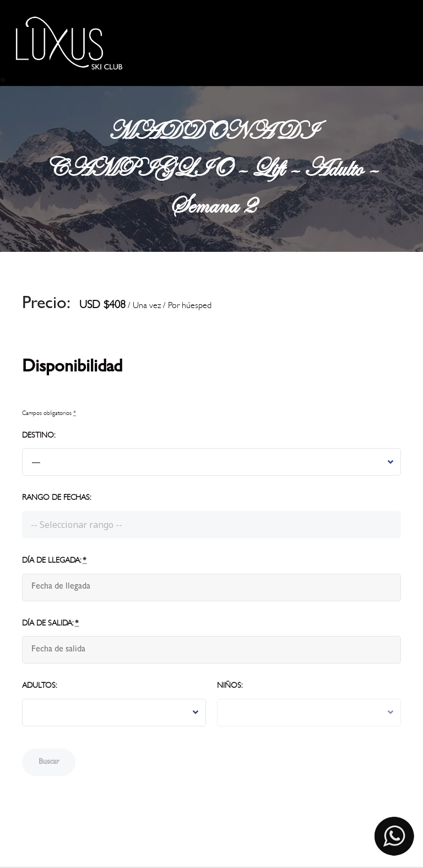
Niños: (230, 685)
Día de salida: (50, 623)
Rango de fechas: (56, 497)
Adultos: (39, 685)
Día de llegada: (54, 560)
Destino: (39, 435)
